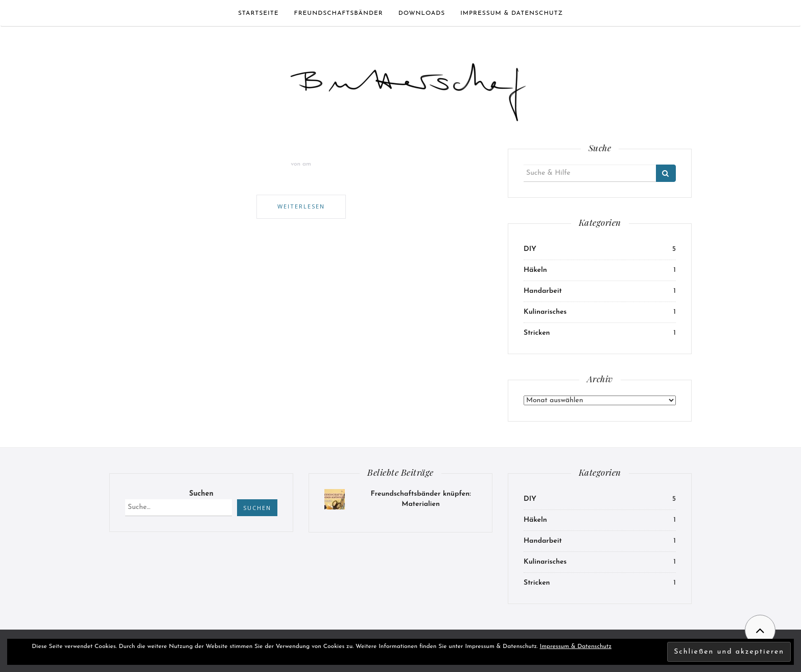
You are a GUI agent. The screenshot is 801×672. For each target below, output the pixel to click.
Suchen (201, 494)
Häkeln (535, 270)
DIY (530, 249)
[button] (408, 88)
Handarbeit (543, 291)
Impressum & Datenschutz (512, 13)
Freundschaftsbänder (339, 13)
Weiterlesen (301, 206)
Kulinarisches (545, 312)
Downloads (422, 13)
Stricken (537, 333)
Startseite (258, 13)
